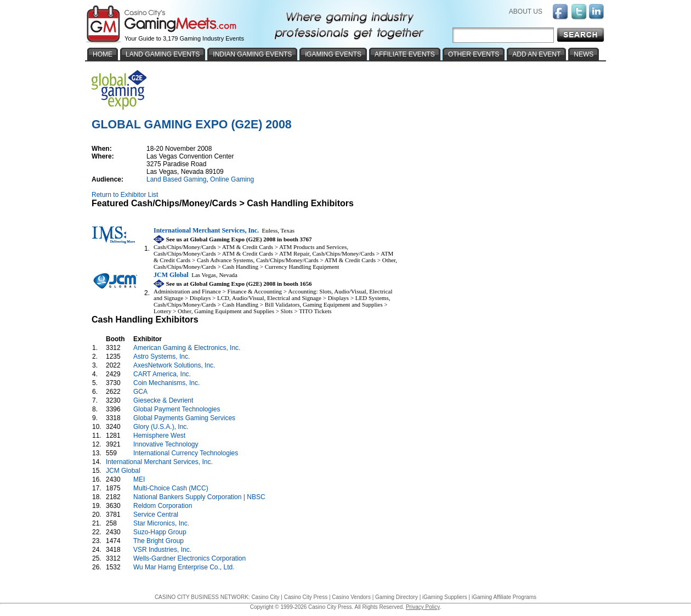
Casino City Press (306, 597)
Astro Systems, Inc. (162, 357)
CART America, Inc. (162, 374)
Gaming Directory (397, 597)
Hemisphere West (159, 436)
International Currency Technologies (186, 453)
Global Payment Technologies (177, 409)
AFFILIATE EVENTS (405, 54)
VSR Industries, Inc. (162, 550)
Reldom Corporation (163, 506)
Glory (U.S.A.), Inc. (161, 427)
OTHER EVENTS (474, 54)
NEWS (584, 54)
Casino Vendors (351, 597)
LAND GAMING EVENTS (163, 54)
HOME (103, 54)
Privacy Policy (423, 607)
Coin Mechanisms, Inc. (166, 383)
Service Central (156, 515)
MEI (139, 479)
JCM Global (123, 471)
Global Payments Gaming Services (184, 418)
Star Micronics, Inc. (161, 523)
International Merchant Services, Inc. (159, 462)
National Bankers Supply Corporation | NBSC (199, 497)
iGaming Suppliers (445, 597)
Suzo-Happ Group (160, 532)
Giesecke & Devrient (163, 400)
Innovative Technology (166, 444)
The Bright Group (158, 541)
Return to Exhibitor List (125, 195)
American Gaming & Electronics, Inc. (187, 348)
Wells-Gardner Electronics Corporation (189, 558)
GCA (140, 392)
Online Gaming (232, 179)
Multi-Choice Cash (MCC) (171, 488)
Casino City (265, 597)
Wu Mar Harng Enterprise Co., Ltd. (184, 567)
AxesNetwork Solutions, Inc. (174, 365)
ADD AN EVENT (536, 54)
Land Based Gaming (176, 179)
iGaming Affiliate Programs (504, 597)
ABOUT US (526, 12)
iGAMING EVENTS (333, 54)
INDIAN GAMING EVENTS (252, 54)
